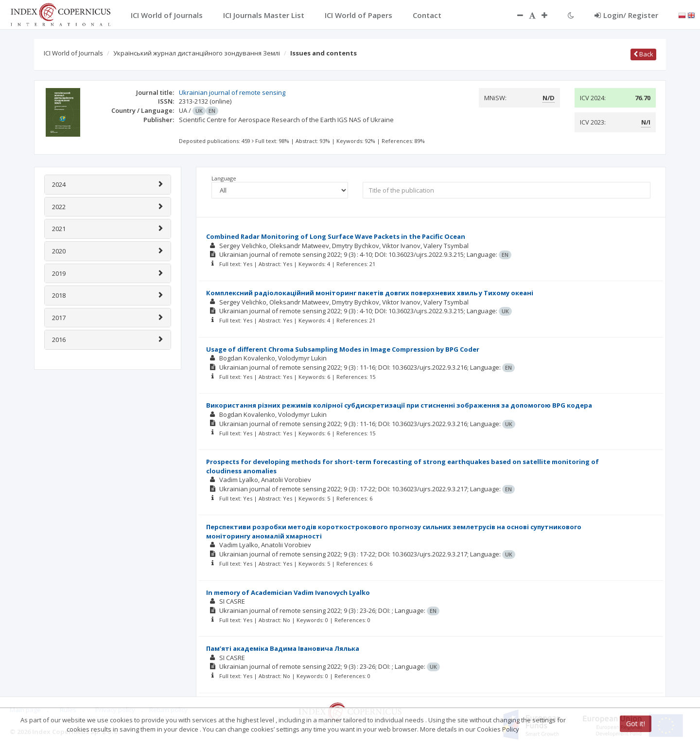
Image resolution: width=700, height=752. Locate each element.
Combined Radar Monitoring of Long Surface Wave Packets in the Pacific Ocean (336, 236)
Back (643, 54)
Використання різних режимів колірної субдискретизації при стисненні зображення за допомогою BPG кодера (399, 405)
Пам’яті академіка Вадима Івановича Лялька (283, 648)
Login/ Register (626, 15)
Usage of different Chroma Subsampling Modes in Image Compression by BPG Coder (343, 349)
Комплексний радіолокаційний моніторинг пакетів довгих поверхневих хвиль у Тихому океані (370, 293)
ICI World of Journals (73, 53)
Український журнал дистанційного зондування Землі (197, 53)
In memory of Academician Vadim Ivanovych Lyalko (288, 592)
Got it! (636, 724)
